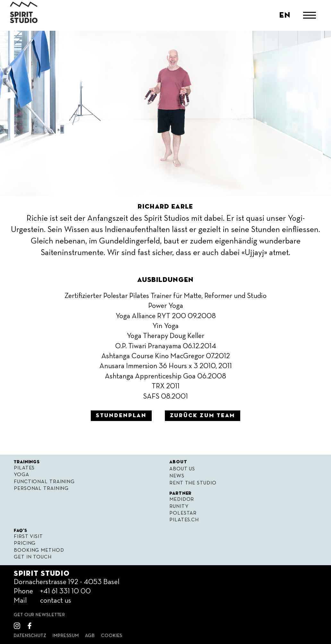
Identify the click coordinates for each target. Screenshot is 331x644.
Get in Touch (33, 557)
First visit (28, 537)
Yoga (21, 475)
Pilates (24, 468)
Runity (179, 506)
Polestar (183, 513)
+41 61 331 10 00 (65, 591)
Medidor (182, 499)
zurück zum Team (203, 416)
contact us (56, 601)
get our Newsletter (39, 615)
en (285, 15)
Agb (90, 636)
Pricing (25, 543)
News (177, 476)
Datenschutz (30, 636)
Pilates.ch (184, 520)
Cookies (112, 636)
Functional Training (44, 482)
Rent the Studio (193, 483)
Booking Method (39, 550)
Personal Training (41, 488)
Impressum (66, 636)
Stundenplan (121, 416)
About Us (182, 469)
